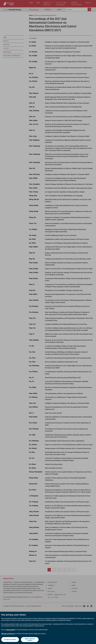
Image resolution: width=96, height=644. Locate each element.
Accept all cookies (10, 640)
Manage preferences (8, 634)
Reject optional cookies (30, 640)
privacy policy (10, 630)
